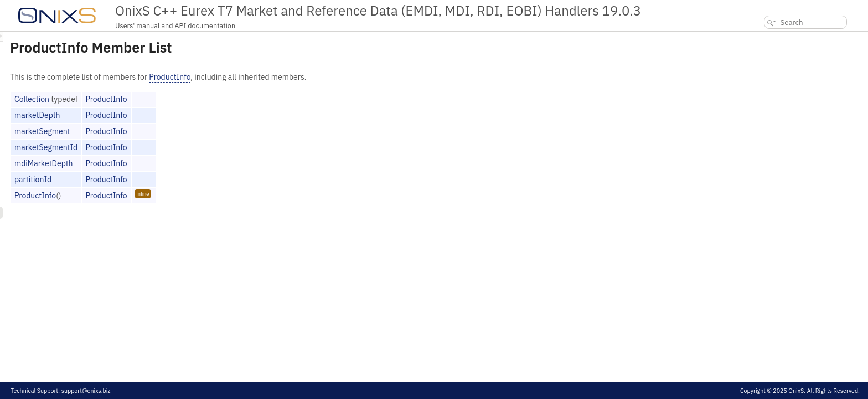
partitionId (171, 180)
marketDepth (176, 115)
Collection (170, 99)
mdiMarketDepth (182, 163)
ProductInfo (308, 77)
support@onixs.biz (86, 391)
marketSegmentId (184, 147)
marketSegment (181, 131)
